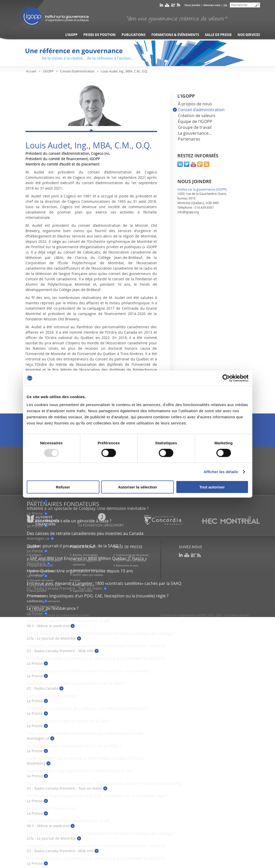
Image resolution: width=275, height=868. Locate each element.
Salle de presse (218, 35)
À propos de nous (195, 104)
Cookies (85, 615)
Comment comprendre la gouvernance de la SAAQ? (76, 683)
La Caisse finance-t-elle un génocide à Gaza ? (69, 721)
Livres (76, 580)
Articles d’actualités (85, 555)
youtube (167, 6)
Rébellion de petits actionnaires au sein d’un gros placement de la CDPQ (96, 658)
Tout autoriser (212, 487)
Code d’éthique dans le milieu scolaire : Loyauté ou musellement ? (90, 671)
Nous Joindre (192, 5)
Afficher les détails (221, 471)
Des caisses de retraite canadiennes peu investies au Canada (85, 533)
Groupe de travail (195, 127)
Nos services (249, 35)
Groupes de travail (41, 580)
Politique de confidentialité (61, 615)
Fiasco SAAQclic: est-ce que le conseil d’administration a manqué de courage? (101, 633)
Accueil (31, 71)
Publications (134, 35)
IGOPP (55, 15)
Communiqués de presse (132, 555)
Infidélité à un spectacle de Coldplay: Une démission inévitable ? (88, 508)
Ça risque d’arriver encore (52, 696)
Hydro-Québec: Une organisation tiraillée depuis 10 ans (80, 571)
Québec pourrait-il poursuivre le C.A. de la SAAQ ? (74, 546)
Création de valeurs (197, 116)
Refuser (63, 487)
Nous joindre (38, 591)
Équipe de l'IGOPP (195, 121)
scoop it (173, 6)
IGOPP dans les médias (88, 575)
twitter (187, 164)
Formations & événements (175, 35)
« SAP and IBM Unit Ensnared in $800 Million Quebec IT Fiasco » (87, 558)
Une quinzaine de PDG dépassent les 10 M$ (68, 621)
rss (179, 6)
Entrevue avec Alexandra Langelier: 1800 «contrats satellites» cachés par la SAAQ (104, 583)
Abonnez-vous (212, 5)
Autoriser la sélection (137, 487)
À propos (35, 555)
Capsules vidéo (83, 591)
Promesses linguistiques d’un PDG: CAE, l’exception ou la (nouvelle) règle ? (98, 596)
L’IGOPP (71, 35)
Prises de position (100, 35)
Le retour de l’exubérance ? (53, 608)
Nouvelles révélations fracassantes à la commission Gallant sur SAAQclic (96, 646)
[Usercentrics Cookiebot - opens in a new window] (226, 378)
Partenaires (189, 139)
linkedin (161, 6)
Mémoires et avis (127, 565)
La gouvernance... (195, 133)
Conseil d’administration (77, 71)
